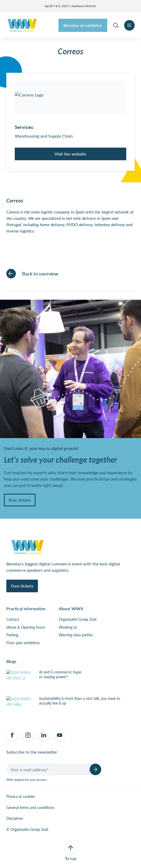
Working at (68, 627)
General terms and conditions (30, 808)
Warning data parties (76, 635)
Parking (12, 635)
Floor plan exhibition (23, 643)
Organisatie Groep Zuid (78, 619)
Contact (13, 619)
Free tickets (20, 500)
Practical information (26, 608)
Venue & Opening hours (26, 627)
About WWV (71, 608)
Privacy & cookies (21, 797)
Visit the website (70, 154)
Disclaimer (15, 818)
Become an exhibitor (83, 25)
